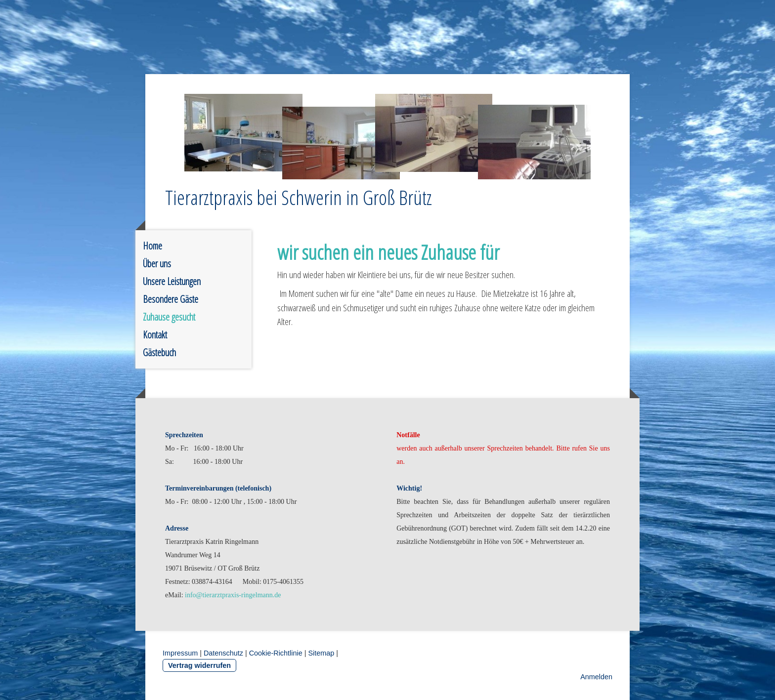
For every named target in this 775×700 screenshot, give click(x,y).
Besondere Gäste (171, 299)
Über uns (157, 264)
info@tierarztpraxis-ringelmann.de (233, 595)
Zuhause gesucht (169, 317)
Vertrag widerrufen (199, 665)
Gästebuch (159, 352)
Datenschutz (223, 653)
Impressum (180, 653)
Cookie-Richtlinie (276, 653)
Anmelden (596, 677)
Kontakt (155, 335)
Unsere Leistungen (172, 281)
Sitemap (321, 653)
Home (152, 246)
